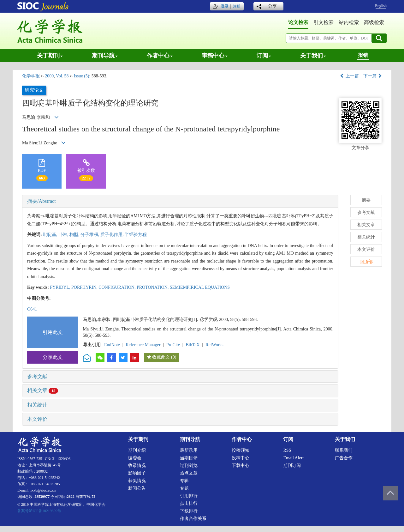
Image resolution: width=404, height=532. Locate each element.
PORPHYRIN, (85, 287)
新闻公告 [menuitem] (137, 488)
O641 (32, 309)
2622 (71, 497)
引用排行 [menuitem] (189, 496)
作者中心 (160, 56)
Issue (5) (82, 76)
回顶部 (366, 262)
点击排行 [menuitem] (189, 503)
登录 (225, 6)
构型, (75, 235)
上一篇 (349, 76)
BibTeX (193, 345)
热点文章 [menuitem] (189, 473)
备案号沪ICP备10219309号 (39, 511)
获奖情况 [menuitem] (137, 481)
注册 (237, 6)
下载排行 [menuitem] (189, 511)
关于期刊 (50, 56)
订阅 (264, 56)
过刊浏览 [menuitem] (189, 465)
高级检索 (374, 22)
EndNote (112, 345)
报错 (363, 55)
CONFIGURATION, (118, 287)
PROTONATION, (153, 287)
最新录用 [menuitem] (189, 450)
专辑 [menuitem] (184, 481)
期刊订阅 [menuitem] (292, 465)
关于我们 (313, 56)
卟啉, (64, 235)
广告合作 (344, 458)
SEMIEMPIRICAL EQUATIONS (200, 287)
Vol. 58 (62, 76)
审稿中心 (215, 56)
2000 (49, 76)
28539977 (42, 497)
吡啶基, (51, 235)
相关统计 (37, 405)
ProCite (173, 345)
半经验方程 (136, 235)
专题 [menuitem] (184, 488)
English (381, 6)
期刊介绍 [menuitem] (137, 450)
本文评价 (37, 419)
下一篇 (373, 76)
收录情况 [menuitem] (137, 465)
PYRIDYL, (61, 287)
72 (93, 497)
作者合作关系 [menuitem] (193, 519)
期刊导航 (105, 56)
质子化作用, (113, 235)
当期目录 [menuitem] (189, 458)
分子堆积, (90, 235)
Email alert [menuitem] (293, 458)
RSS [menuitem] (287, 450)
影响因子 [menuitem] (137, 473)
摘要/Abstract (42, 201)
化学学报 (31, 76)
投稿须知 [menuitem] (241, 450)
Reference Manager (143, 345)
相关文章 (43, 390)
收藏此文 (161, 357)
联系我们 (344, 450)
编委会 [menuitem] (135, 458)
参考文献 (37, 376)
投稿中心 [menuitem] (241, 458)
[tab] (180, 201)
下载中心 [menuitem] (241, 465)
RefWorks (214, 345)
